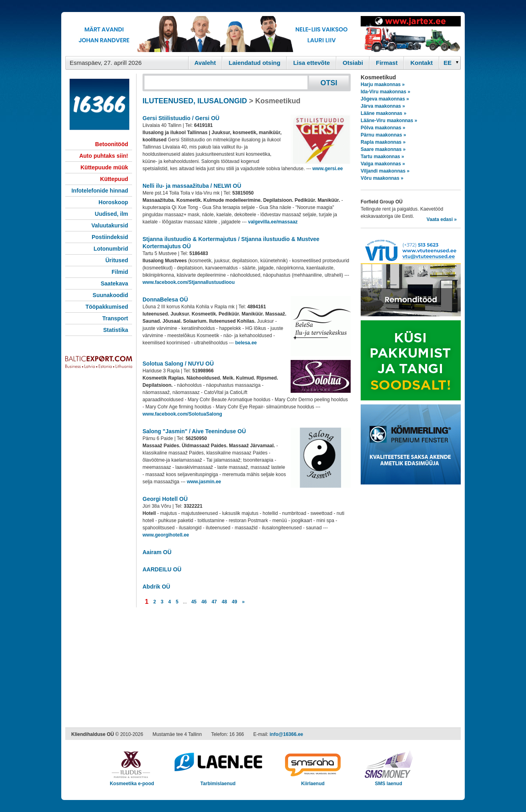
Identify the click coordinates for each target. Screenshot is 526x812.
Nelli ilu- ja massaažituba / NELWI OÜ (192, 186)
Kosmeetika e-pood (132, 781)
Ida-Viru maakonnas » (385, 92)
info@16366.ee (287, 734)
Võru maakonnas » (382, 178)
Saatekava (114, 283)
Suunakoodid (110, 295)
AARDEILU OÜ (162, 569)
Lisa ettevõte (311, 63)
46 (204, 602)
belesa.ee (246, 343)
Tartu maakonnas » (382, 157)
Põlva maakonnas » (383, 128)
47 (214, 602)
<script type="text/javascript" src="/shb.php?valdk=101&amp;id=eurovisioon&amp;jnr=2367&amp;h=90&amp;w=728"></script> (211, 34)
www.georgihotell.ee (166, 535)
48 (224, 602)
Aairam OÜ (157, 552)
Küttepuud (114, 179)
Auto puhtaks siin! (104, 156)
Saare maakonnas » (383, 149)
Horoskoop (113, 202)
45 (194, 602)
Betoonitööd (112, 144)
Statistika (116, 330)
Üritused (117, 260)
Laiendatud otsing (254, 63)
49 (234, 602)
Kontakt (422, 63)
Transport (115, 318)
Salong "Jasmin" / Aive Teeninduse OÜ (194, 431)
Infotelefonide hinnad (100, 191)
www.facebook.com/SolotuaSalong (182, 414)
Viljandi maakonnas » (385, 171)
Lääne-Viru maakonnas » (389, 121)
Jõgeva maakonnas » (385, 99)
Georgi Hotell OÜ (165, 499)
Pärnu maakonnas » (383, 135)
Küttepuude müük (104, 167)
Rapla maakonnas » (383, 142)
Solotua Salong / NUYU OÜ (178, 364)
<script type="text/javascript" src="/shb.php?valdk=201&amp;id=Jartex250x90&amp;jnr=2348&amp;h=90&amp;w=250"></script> (411, 34)
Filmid (120, 272)
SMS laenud (388, 781)
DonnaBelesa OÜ (165, 299)
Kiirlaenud (313, 781)
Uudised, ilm (111, 214)
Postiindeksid (110, 237)
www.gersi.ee (327, 169)
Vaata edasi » (442, 219)
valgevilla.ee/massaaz (273, 222)
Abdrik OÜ (156, 587)
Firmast (387, 63)
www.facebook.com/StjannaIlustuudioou (189, 282)
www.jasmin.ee (204, 482)
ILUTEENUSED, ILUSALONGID (195, 101)
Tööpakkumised (107, 307)
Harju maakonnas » (383, 84)
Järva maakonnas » (383, 106)
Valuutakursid (110, 225)
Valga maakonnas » (383, 164)
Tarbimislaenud (218, 781)
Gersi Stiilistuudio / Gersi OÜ (181, 118)
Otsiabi (353, 63)
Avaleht (205, 63)
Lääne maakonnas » (383, 113)
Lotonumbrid (111, 249)
